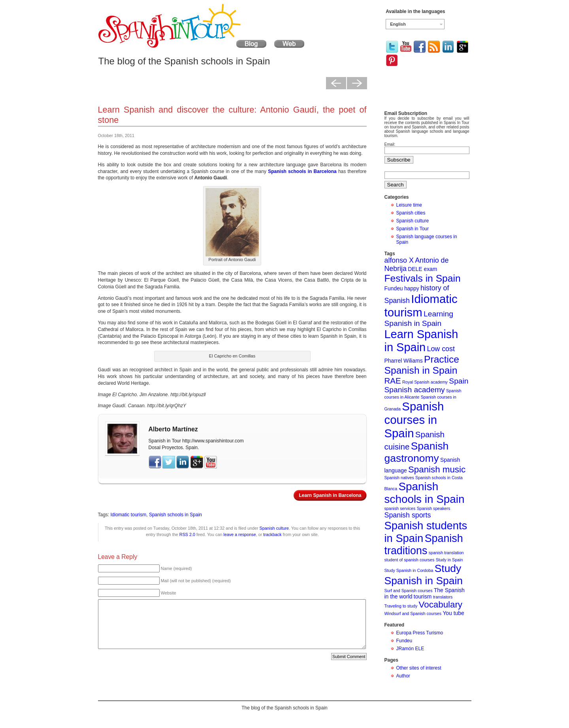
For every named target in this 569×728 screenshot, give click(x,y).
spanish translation (446, 553)
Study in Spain (449, 560)
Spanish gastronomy (417, 452)
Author (403, 676)
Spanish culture (274, 528)
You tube (453, 613)
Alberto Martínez (173, 429)
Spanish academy (415, 390)
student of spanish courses (410, 560)
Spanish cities (411, 213)
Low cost (441, 349)
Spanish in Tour (413, 229)
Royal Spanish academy (425, 382)
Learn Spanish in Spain (421, 341)
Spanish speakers (434, 508)
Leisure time (409, 205)
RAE (393, 381)
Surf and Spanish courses (409, 591)
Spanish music (437, 469)
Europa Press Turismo (420, 633)
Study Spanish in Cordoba (409, 570)
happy (412, 288)
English (398, 24)
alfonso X (399, 260)
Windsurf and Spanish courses (413, 613)
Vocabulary (441, 605)
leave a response (240, 534)
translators (443, 597)
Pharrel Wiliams (404, 361)
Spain (459, 381)
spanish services (400, 508)
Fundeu (394, 288)
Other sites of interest (419, 668)
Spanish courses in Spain (414, 420)
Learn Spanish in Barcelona (330, 495)
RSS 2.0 (187, 534)
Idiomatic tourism (129, 515)
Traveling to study (401, 606)
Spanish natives (399, 478)
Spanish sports (408, 515)
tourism (423, 596)
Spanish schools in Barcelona (302, 171)
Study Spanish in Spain (424, 575)
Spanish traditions (424, 545)
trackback (272, 534)
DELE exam (422, 269)
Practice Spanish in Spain (422, 365)
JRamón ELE (410, 649)
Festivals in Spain (423, 278)
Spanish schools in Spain (175, 515)
